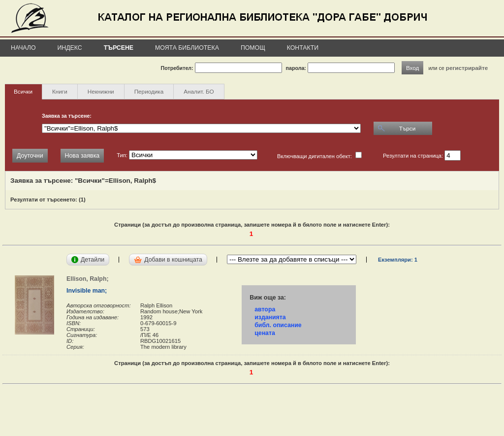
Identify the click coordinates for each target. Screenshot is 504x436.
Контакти (303, 48)
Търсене (119, 48)
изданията (270, 317)
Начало (23, 48)
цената (265, 333)
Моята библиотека (187, 48)
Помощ (253, 48)
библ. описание (278, 325)
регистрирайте (467, 68)
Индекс (70, 48)
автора (265, 309)
